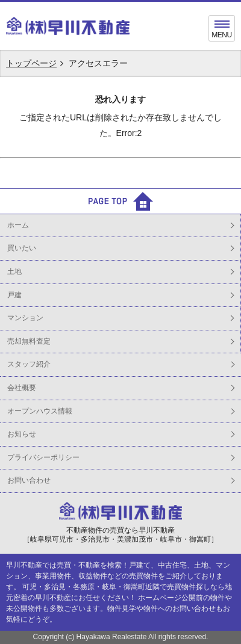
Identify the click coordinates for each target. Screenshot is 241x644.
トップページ (31, 63)
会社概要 (22, 388)
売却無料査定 (29, 341)
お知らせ (22, 434)
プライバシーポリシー (43, 457)
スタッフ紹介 (29, 364)
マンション (25, 318)
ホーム (18, 225)
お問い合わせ (29, 480)
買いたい (22, 248)
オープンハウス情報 (40, 411)
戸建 (14, 295)
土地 (14, 271)
